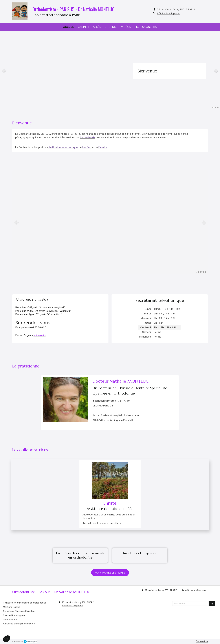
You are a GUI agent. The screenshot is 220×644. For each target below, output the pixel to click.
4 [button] (203, 272)
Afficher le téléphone (169, 13)
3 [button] (218, 108)
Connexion (202, 641)
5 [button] (205, 272)
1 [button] (213, 108)
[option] (110, 71)
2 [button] (215, 108)
